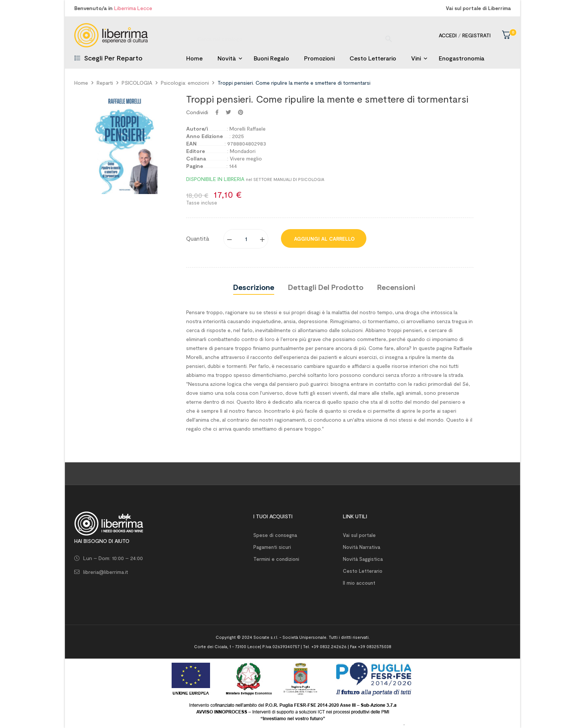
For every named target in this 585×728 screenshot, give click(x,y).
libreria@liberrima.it (106, 572)
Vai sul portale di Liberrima (478, 8)
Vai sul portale (359, 535)
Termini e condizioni (276, 559)
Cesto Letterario (363, 571)
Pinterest (241, 112)
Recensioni (396, 287)
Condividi (217, 112)
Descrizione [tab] (254, 287)
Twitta (228, 112)
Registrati (476, 35)
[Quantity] (246, 239)
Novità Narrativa (362, 547)
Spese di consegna (275, 535)
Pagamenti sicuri (272, 547)
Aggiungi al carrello (324, 239)
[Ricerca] (292, 35)
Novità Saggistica (363, 559)
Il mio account (359, 583)
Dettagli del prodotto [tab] (326, 287)
